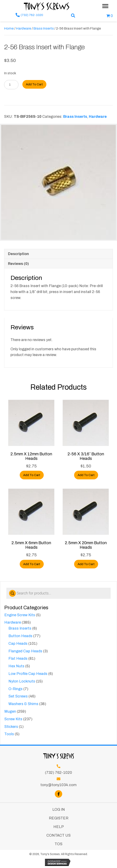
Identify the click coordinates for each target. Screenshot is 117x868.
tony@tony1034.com (58, 785)
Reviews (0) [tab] (18, 264)
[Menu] (105, 6)
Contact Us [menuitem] (58, 835)
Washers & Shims (23, 704)
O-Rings (15, 689)
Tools (9, 734)
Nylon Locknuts (22, 681)
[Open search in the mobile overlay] (58, 593)
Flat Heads (18, 658)
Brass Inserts (20, 628)
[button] (73, 16)
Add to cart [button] (32, 475)
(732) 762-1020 (32, 15)
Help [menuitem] (59, 827)
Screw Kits (13, 719)
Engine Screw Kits (20, 615)
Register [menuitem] (59, 818)
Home (9, 28)
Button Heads (20, 636)
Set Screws (18, 696)
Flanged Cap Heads (25, 651)
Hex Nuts (16, 666)
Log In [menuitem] (59, 810)
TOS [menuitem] (58, 844)
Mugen (10, 711)
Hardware (13, 622)
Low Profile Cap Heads (28, 674)
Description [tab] (18, 254)
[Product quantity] (11, 85)
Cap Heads (18, 644)
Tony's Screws (47, 6)
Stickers (11, 727)
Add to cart (34, 84)
